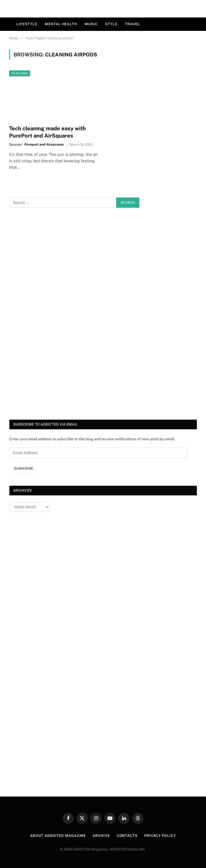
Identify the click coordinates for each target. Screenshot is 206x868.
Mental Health (61, 24)
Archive (101, 836)
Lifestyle (27, 24)
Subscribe (24, 469)
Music (91, 24)
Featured (20, 73)
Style (111, 24)
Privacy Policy (160, 836)
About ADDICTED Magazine (58, 836)
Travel (132, 24)
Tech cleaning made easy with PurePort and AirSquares (47, 132)
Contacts (127, 836)
